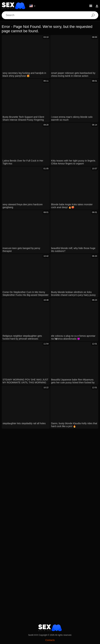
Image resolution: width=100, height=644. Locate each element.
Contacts (50, 640)
